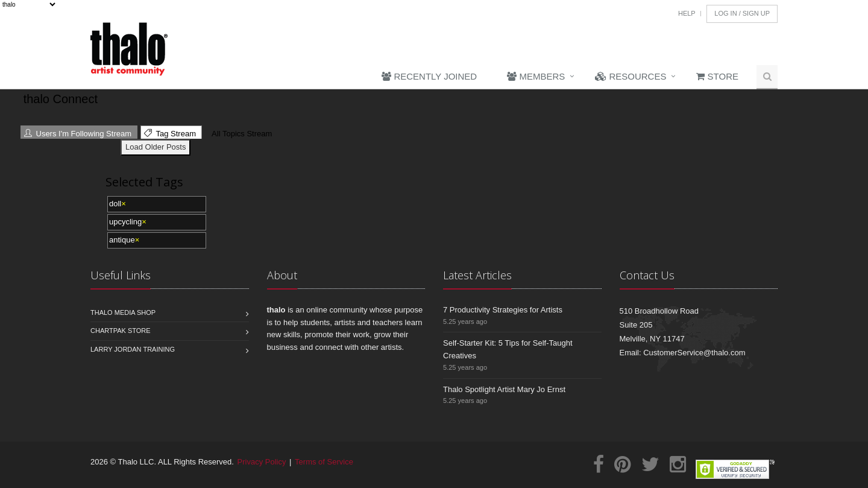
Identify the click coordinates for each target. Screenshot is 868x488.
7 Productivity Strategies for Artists (503, 310)
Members (536, 76)
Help (687, 13)
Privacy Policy (262, 462)
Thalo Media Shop (123, 312)
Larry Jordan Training (133, 349)
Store (717, 76)
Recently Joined (429, 76)
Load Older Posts (156, 147)
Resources (631, 76)
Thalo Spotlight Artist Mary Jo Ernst (504, 389)
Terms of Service (324, 462)
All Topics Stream (240, 134)
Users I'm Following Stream (78, 134)
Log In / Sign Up (742, 13)
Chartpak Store (121, 331)
